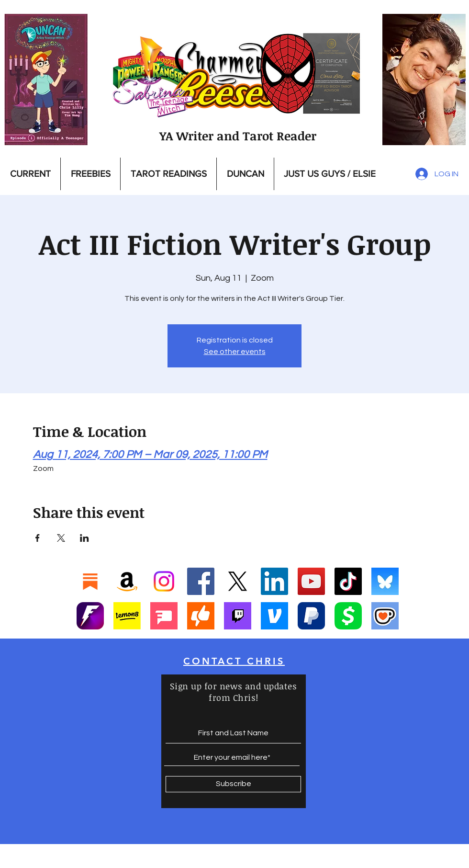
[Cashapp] (348, 616)
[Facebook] (201, 581)
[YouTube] (311, 581)
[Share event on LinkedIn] (84, 538)
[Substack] (90, 581)
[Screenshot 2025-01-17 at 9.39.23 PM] (127, 616)
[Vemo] (274, 616)
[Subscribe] (233, 784)
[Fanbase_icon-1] (90, 616)
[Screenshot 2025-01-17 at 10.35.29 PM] (201, 616)
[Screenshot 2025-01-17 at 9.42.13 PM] (164, 616)
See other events (235, 352)
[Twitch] (238, 616)
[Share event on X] (61, 538)
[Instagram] (164, 581)
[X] (238, 581)
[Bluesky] (385, 581)
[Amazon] (127, 581)
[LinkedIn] (274, 581)
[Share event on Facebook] (38, 538)
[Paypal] (311, 616)
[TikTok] (348, 581)
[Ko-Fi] (385, 616)
